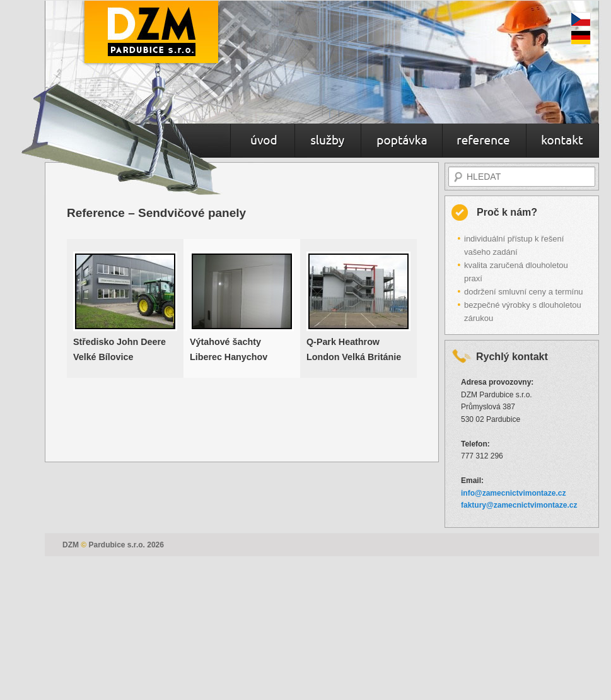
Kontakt (562, 142)
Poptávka (401, 142)
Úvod (262, 142)
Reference (484, 142)
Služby (328, 142)
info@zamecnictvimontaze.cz (513, 493)
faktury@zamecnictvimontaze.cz (519, 505)
